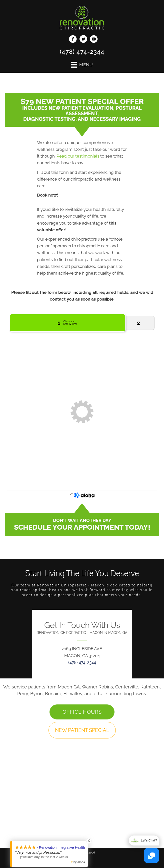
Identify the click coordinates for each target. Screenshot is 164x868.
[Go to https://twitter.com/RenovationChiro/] (83, 40)
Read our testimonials (78, 156)
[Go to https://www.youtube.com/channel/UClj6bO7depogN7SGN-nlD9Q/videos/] (94, 40)
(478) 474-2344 (82, 52)
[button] (82, 712)
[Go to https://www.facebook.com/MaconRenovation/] (73, 40)
